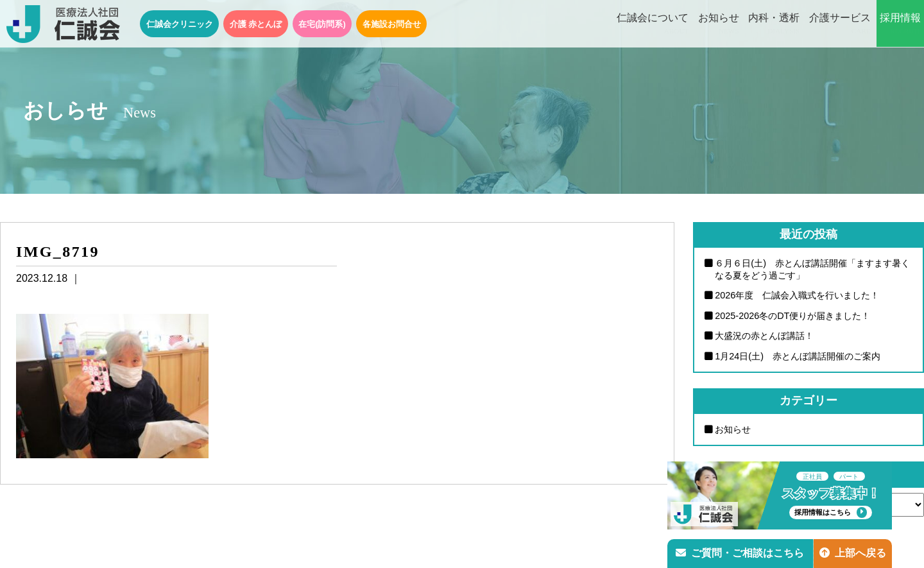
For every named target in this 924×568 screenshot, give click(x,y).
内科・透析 (774, 24)
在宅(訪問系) (322, 24)
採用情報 (900, 24)
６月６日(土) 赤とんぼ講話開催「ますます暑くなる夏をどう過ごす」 (812, 269)
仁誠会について (653, 24)
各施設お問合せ (392, 24)
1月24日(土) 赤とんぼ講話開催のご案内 (798, 356)
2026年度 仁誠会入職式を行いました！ (797, 295)
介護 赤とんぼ (256, 24)
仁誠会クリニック (180, 24)
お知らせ (719, 24)
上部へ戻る (853, 553)
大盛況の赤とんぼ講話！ (764, 336)
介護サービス (840, 24)
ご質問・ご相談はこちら (740, 553)
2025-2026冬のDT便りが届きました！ (792, 316)
